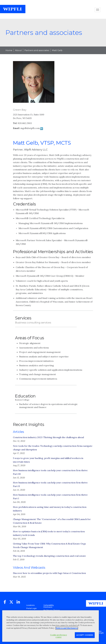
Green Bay (20, 110)
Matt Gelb (57, 50)
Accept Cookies (85, 635)
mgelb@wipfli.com (30, 128)
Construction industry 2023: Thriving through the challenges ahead (48, 437)
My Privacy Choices (52, 610)
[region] (51, 626)
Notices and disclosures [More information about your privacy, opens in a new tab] (67, 628)
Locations (30, 605)
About (18, 50)
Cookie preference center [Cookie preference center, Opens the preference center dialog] (59, 636)
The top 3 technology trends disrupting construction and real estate (49, 556)
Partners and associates (37, 50)
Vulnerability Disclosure (49, 606)
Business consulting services (33, 323)
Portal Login (32, 608)
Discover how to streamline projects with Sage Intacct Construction (49, 573)
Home (9, 50)
